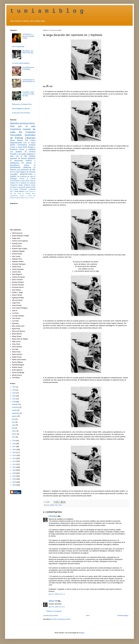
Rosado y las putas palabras (22, 154)
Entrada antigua (123, 616)
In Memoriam (17, 161)
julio (13, 419)
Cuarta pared (25, 181)
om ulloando (31, 183)
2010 (14, 467)
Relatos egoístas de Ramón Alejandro (23, 157)
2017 (14, 447)
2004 (14, 485)
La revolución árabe (23, 187)
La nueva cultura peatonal (21, 63)
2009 (14, 470)
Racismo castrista (29, 198)
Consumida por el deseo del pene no (29, 81)
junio (14, 422)
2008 (14, 473)
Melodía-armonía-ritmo (22, 123)
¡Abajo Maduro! (19, 191)
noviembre (16, 407)
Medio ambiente (24, 185)
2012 (14, 461)
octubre (15, 410)
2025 (14, 387)
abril (14, 428)
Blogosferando (16, 143)
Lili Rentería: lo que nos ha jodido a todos (28, 36)
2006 (14, 479)
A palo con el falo (23, 155)
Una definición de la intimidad (28, 68)
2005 (14, 482)
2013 (14, 458)
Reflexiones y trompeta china (22, 104)
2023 (14, 393)
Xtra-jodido (16, 135)
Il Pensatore (53, 516)
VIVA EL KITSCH (24, 194)
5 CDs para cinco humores (21, 113)
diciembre (15, 404)
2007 (14, 476)
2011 (14, 464)
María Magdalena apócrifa (21, 109)
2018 (14, 444)
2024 (14, 390)
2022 (14, 396)
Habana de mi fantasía (18, 183)
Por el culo (15, 172)
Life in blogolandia (18, 47)
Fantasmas (14, 185)
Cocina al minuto (27, 179)
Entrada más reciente (51, 616)
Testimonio (23, 189)
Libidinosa (27, 167)
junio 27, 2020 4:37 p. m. (57, 594)
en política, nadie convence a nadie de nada (28, 94)
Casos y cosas (16, 147)
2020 (14, 402)
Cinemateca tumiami (26, 145)
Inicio (88, 616)
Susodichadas (15, 181)
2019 (14, 441)
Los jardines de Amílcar (23, 152)
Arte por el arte (23, 126)
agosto (14, 416)
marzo (14, 431)
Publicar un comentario (54, 611)
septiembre (16, 413)
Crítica (60, 505)
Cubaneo (30, 132)
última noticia (20, 198)
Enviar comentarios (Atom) (62, 619)
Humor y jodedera (27, 149)
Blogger (82, 633)
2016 (14, 450)
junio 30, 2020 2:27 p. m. (57, 607)
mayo (14, 425)
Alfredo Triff (54, 505)
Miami (13, 140)
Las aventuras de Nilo (26, 170)
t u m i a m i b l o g (47, 11)
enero (14, 437)
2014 (14, 455)
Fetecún (33, 181)
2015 (14, 452)
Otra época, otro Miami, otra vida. (28, 52)
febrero (14, 434)
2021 (14, 399)
